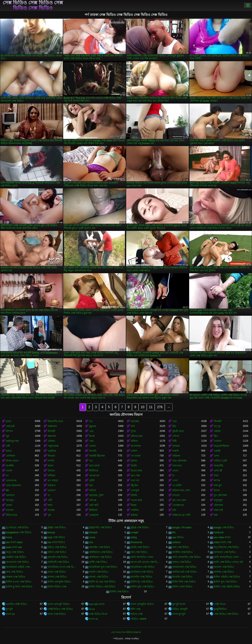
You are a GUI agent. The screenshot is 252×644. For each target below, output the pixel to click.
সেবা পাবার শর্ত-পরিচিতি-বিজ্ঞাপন (126, 632)
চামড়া (9, 451)
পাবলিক (135, 510)
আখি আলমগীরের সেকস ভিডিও (228, 557)
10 (143, 407)
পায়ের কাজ (136, 500)
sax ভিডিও (178, 537)
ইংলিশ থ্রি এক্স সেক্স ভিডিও (102, 582)
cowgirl (135, 532)
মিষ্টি (174, 441)
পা (49, 495)
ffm (174, 532)
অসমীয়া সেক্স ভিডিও (183, 552)
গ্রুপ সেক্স (135, 476)
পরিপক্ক (93, 500)
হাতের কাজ (136, 471)
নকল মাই (218, 510)
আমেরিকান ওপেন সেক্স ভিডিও (62, 567)
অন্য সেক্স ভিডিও (181, 547)
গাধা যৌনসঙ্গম (179, 461)
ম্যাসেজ (10, 510)
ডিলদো (51, 471)
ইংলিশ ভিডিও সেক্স (57, 587)
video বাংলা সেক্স (222, 542)
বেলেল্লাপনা (178, 505)
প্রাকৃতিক (52, 451)
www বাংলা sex (14, 547)
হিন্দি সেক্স (136, 609)
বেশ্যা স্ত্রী (218, 471)
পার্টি (50, 500)
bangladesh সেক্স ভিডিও (19, 532)
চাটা (174, 510)
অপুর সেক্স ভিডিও (15, 552)
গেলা (175, 480)
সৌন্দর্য (176, 436)
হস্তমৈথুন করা (12, 441)
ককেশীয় (10, 466)
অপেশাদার (136, 446)
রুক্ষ (216, 515)
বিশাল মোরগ (12, 461)
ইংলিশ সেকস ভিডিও (183, 587)
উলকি (134, 466)
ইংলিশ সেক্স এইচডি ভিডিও (227, 587)
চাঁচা (174, 426)
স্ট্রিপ (216, 436)
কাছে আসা (94, 466)
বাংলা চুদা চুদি (179, 614)
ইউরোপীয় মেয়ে (55, 421)
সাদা (133, 426)
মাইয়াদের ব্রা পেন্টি (181, 515)
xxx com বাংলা (97, 604)
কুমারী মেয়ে (178, 431)
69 (7, 490)
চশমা (216, 476)
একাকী (217, 451)
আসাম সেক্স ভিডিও (99, 577)
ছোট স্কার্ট (94, 505)
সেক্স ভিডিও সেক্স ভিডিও (226, 614)
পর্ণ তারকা (136, 456)
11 (151, 407)
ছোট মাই (10, 426)
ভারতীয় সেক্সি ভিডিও (17, 604)
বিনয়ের (51, 456)
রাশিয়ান (51, 476)
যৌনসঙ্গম (218, 505)
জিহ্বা (134, 505)
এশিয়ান (51, 441)
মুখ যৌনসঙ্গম (220, 495)
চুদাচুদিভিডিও (220, 609)
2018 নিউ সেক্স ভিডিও (100, 528)
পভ (91, 461)
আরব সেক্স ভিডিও (57, 572)
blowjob (93, 532)
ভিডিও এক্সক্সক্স (139, 619)
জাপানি (93, 451)
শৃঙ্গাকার (176, 446)
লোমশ (134, 451)
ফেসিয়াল (10, 456)
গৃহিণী (92, 480)
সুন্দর (133, 431)
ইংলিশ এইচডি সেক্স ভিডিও (227, 577)
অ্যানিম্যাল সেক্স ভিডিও (100, 557)
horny (9, 537)
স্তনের (217, 490)
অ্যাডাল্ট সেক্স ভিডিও (58, 557)
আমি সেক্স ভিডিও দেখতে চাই (228, 562)
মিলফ (92, 436)
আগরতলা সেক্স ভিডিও (17, 562)
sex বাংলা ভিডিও (56, 542)
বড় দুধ (217, 426)
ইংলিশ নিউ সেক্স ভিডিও (184, 582)
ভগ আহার (53, 480)
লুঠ (7, 436)
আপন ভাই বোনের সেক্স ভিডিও (145, 562)
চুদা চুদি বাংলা (179, 604)
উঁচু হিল (134, 485)
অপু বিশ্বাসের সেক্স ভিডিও (226, 547)
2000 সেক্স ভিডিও (57, 528)
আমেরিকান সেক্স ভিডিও (143, 567)
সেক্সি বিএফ (220, 604)
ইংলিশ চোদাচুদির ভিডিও (59, 582)
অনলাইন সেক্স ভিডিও (100, 547)
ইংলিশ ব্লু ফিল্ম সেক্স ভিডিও (19, 587)
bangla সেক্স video (182, 528)
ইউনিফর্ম (93, 510)
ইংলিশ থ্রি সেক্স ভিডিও (142, 582)
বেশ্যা (216, 456)
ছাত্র (91, 485)
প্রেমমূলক (94, 515)
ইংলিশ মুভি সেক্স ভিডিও (142, 587)
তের (91, 431)
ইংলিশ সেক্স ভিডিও (119, 592)
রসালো (176, 495)
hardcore (219, 532)
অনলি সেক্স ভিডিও (140, 547)
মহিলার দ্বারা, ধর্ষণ (181, 490)
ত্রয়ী (8, 446)
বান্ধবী (175, 451)
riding (134, 537)
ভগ (91, 421)
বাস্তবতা (52, 485)
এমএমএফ (94, 476)
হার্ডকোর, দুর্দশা (96, 495)
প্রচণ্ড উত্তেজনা (13, 485)
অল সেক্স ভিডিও (139, 552)
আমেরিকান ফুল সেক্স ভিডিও (103, 567)
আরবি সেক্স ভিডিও (99, 572)
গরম (91, 441)
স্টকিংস (134, 441)
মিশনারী (51, 431)
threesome (137, 542)
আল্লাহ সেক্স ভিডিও (16, 577)
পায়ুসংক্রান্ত (53, 446)
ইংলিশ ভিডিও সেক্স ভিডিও (102, 587)
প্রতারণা (52, 490)
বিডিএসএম (12, 515)
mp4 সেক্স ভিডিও (56, 537)
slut (91, 542)
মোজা (9, 505)
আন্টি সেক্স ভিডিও (98, 562)
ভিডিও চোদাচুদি (180, 609)
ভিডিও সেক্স (137, 614)
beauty (51, 532)
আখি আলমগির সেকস (142, 557)
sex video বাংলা (222, 537)
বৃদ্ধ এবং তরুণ (179, 500)
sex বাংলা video (14, 542)
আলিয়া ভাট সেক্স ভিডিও (185, 572)
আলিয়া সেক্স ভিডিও (224, 572)
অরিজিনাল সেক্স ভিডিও (101, 552)
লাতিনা (93, 490)
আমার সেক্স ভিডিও (182, 562)
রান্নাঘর (134, 515)
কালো (50, 466)
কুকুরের (93, 426)
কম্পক (217, 480)
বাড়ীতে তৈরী (220, 461)
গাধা (175, 421)
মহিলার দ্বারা (137, 436)
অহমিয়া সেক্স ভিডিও (16, 557)
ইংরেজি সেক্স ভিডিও (183, 577)
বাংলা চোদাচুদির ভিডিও (142, 604)
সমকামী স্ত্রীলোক (97, 456)
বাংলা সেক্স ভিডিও (57, 614)
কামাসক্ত (52, 436)
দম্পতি (51, 461)
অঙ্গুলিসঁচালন (222, 446)
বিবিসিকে (94, 471)
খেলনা (92, 446)
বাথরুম (51, 510)
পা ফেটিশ (177, 485)
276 (160, 407)
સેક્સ (92, 609)
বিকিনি (134, 495)
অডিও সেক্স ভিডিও (57, 547)
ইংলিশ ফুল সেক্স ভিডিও (225, 582)
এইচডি (217, 431)
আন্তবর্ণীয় (219, 466)
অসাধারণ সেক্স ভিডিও (225, 552)
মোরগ (175, 471)
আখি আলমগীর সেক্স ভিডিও (187, 557)
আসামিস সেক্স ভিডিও (141, 577)
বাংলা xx (10, 614)
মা (173, 476)
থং (7, 476)
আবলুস (10, 500)
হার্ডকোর (135, 421)
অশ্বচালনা (52, 426)
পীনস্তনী (218, 421)
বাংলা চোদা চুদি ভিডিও (59, 604)
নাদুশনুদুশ (218, 500)
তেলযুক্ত (135, 490)
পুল (49, 515)
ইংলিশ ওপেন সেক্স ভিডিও (19, 582)
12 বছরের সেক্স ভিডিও (17, 528)
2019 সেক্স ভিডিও (140, 528)
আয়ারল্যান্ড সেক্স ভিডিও (184, 567)
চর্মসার (134, 461)
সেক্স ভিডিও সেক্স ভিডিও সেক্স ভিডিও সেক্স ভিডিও (33, 5)
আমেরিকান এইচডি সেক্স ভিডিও (20, 567)
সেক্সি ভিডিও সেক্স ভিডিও (60, 609)
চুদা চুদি (9, 609)
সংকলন (218, 441)
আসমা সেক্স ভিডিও (57, 577)
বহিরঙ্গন (176, 456)
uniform (176, 542)
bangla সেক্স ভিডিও (224, 528)
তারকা (9, 471)
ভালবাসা (10, 495)
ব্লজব (9, 421)
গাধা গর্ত (135, 480)
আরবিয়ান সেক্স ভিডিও (142, 572)
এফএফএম (11, 480)
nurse (92, 537)
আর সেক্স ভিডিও (14, 572)
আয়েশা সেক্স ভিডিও (224, 567)
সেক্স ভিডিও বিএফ (98, 614)
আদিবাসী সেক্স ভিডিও (58, 562)
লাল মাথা (177, 466)
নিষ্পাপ (9, 431)
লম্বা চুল (218, 485)
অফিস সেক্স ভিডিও (57, 552)
